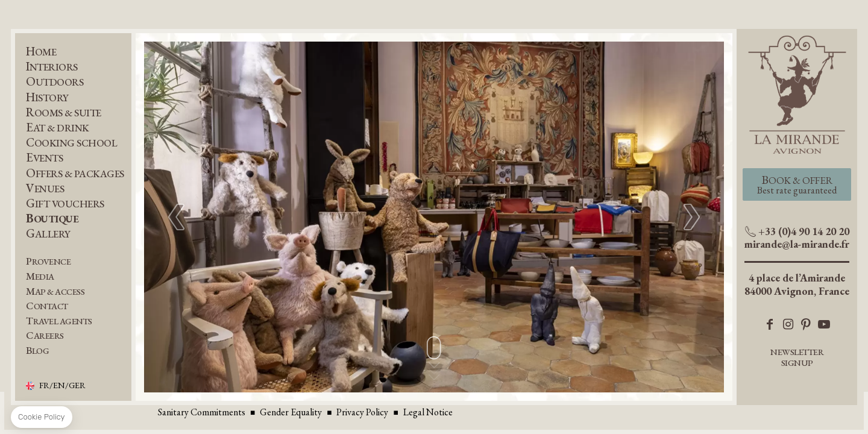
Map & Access (55, 291)
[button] (692, 217)
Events (44, 158)
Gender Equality (291, 412)
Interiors (52, 67)
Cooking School (71, 143)
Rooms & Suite (64, 112)
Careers (45, 335)
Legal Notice (428, 412)
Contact (47, 306)
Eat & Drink (58, 127)
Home (41, 52)
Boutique (52, 219)
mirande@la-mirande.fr (797, 244)
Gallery (48, 234)
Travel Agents (59, 321)
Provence (48, 261)
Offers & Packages (75, 173)
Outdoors (55, 82)
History (47, 97)
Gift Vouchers (65, 203)
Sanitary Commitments (202, 412)
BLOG (37, 351)
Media (40, 276)
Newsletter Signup (797, 357)
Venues (45, 188)
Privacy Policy (362, 412)
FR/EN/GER (62, 386)
